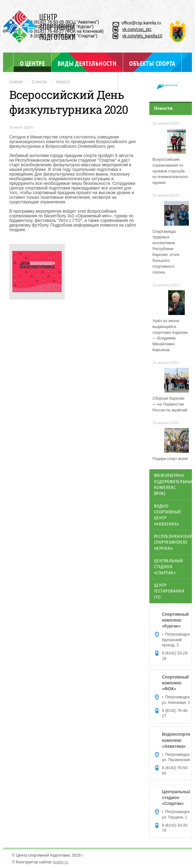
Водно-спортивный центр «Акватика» (167, 515)
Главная (16, 81)
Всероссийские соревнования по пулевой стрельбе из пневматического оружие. (170, 171)
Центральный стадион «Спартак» (169, 566)
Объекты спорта (152, 63)
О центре (32, 63)
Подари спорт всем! (170, 459)
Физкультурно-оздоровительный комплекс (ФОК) (173, 484)
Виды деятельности (87, 63)
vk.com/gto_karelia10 (142, 36)
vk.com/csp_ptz (137, 30)
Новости (63, 81)
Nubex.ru (60, 862)
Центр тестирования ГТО (169, 591)
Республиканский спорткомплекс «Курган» (173, 542)
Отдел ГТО (97, 83)
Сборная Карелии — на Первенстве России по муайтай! (170, 404)
